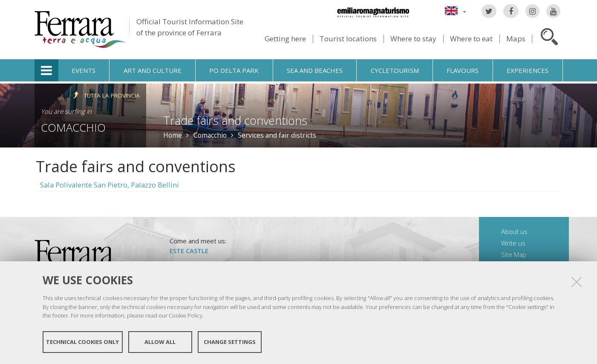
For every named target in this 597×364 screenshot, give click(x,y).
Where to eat (471, 39)
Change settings (230, 342)
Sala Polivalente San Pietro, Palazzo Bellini (110, 185)
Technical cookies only (82, 342)
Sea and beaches (315, 70)
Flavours (463, 70)
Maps (516, 39)
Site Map (514, 254)
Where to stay (413, 39)
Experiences (528, 70)
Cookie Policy (186, 315)
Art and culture (153, 70)
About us (514, 231)
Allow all (160, 342)
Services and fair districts (277, 135)
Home (173, 135)
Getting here (285, 39)
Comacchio (73, 127)
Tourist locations (348, 39)
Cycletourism (395, 70)
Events (84, 70)
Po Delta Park (234, 70)
